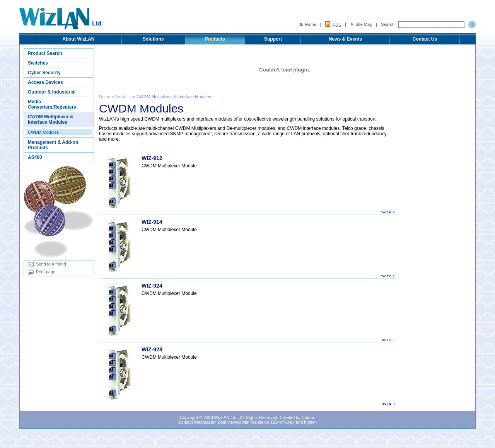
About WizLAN (78, 39)
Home (308, 24)
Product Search (45, 53)
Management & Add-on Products (53, 145)
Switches (38, 63)
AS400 (35, 157)
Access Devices (45, 82)
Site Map (361, 24)
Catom (308, 417)
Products (215, 39)
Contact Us (425, 39)
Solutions (153, 39)
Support (273, 39)
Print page (42, 272)
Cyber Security (44, 73)
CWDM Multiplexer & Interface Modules (50, 119)
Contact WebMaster (197, 422)
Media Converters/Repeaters (52, 104)
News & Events (345, 39)
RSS (333, 24)
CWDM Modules (43, 132)
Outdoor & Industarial (52, 92)
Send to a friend (47, 264)
